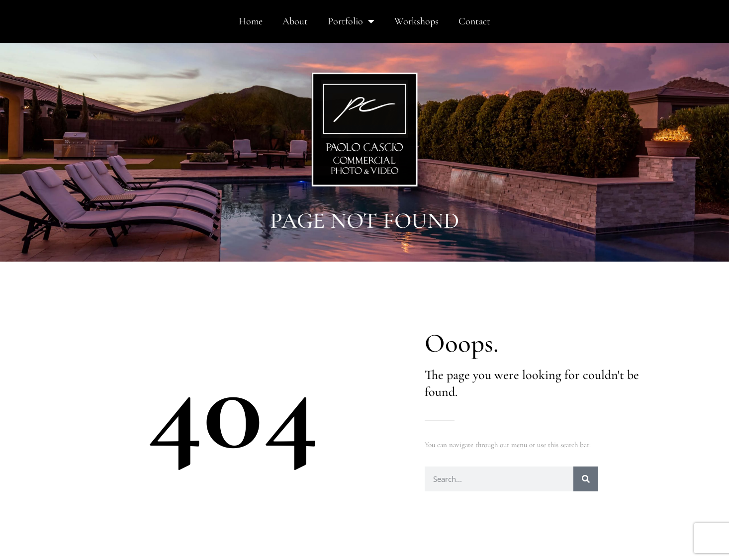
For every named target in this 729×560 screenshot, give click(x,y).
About (295, 21)
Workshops (416, 21)
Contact (474, 21)
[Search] (586, 479)
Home (251, 21)
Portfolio (351, 21)
